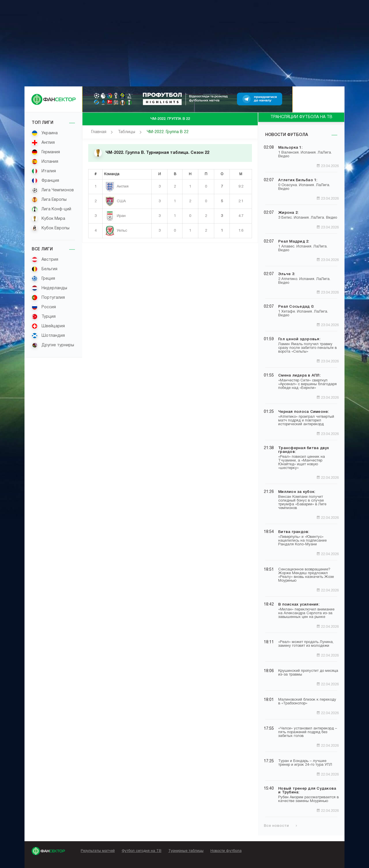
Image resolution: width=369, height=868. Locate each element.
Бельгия (45, 269)
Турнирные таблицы (186, 851)
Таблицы (127, 132)
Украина (45, 133)
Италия (44, 171)
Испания (45, 162)
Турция (44, 317)
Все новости (280, 826)
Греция (43, 279)
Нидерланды (49, 288)
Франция (45, 181)
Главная (99, 132)
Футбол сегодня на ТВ (142, 851)
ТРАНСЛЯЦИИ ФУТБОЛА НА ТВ (301, 117)
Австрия (45, 260)
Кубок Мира (48, 219)
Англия (43, 143)
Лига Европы (49, 200)
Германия (46, 152)
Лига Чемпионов (53, 190)
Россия (44, 307)
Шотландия (48, 336)
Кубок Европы (51, 228)
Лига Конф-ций (51, 209)
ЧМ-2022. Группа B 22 (168, 132)
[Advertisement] (184, 43)
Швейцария (48, 326)
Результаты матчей (98, 851)
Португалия (48, 298)
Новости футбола (287, 135)
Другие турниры (53, 345)
